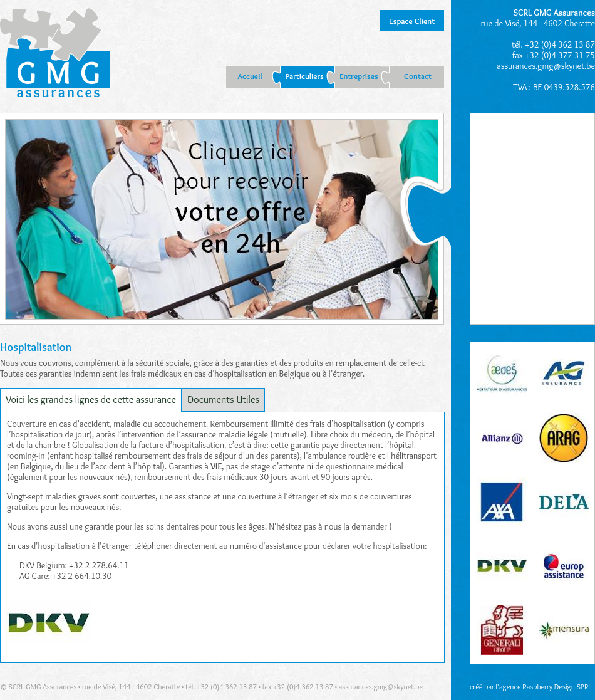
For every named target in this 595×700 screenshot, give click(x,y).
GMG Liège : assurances (55, 54)
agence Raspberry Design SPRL (546, 687)
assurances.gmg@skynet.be (546, 66)
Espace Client (412, 21)
